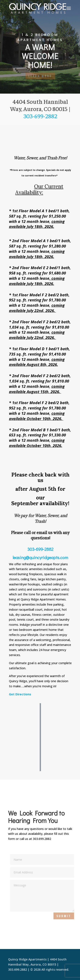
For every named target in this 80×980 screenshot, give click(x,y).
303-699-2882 (41, 116)
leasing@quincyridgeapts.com (40, 557)
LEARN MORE (40, 76)
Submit (65, 916)
